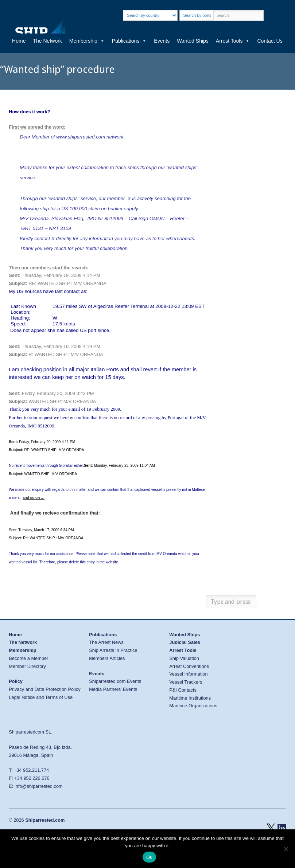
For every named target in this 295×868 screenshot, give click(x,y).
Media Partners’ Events (113, 689)
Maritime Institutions (190, 698)
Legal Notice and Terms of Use (41, 697)
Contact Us (270, 41)
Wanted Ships (193, 41)
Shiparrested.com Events (115, 681)
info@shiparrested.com (39, 786)
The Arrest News (106, 642)
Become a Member (28, 658)
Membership (87, 41)
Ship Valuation (184, 658)
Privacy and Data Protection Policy (44, 689)
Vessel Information (188, 674)
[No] (286, 849)
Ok (149, 857)
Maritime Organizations (193, 706)
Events (162, 41)
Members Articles (107, 658)
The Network (47, 41)
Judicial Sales (185, 642)
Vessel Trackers (186, 682)
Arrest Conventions (189, 666)
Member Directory (27, 666)
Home (19, 41)
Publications (129, 41)
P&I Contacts (183, 690)
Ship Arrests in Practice (113, 650)
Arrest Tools (233, 41)
